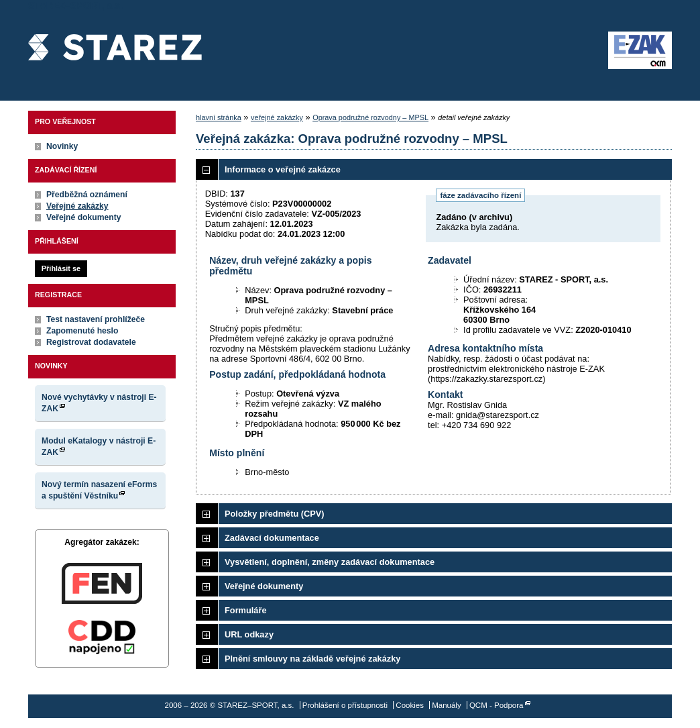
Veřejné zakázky (77, 206)
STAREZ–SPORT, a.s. (115, 50)
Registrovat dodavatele (91, 342)
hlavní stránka (219, 117)
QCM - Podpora (497, 705)
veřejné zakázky (277, 117)
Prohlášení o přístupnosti (345, 705)
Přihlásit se (61, 268)
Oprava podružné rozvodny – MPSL (370, 117)
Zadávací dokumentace (272, 538)
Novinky (62, 146)
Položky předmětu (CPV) (275, 514)
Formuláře (246, 610)
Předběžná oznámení (87, 195)
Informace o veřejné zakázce (283, 169)
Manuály (447, 705)
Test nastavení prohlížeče (96, 319)
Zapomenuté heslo (82, 331)
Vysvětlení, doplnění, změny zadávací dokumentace (330, 562)
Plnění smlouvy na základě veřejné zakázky (312, 659)
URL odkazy (249, 634)
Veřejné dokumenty (83, 217)
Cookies (410, 705)
